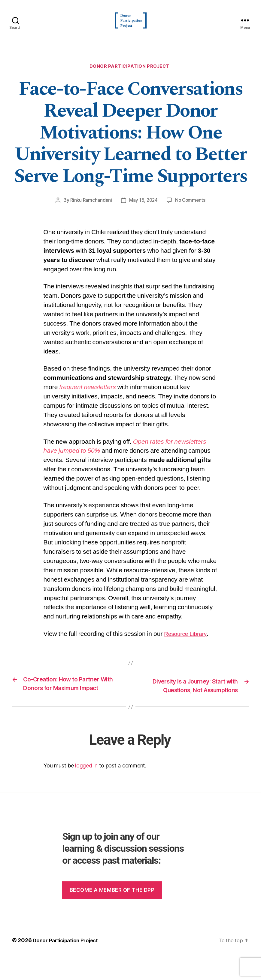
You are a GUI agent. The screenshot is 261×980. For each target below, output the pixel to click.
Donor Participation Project (131, 76)
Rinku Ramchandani (90, 210)
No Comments (191, 210)
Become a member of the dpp (112, 913)
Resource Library (188, 644)
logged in (86, 789)
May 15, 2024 (143, 210)
